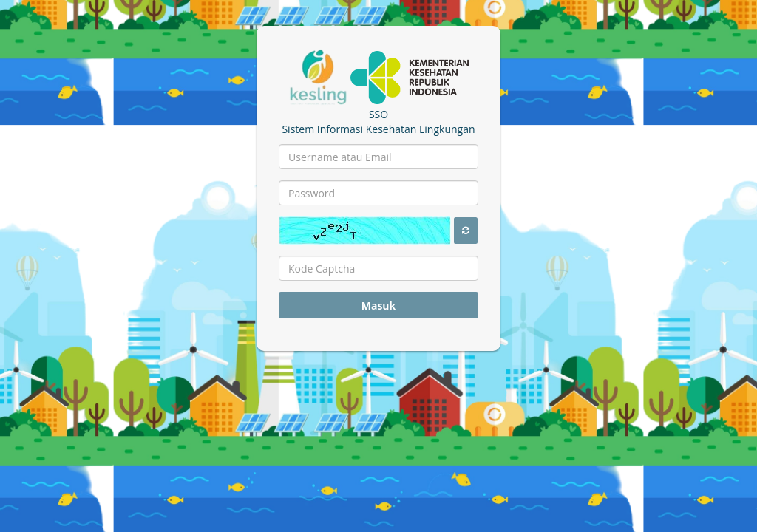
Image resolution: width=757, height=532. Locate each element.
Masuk (379, 306)
